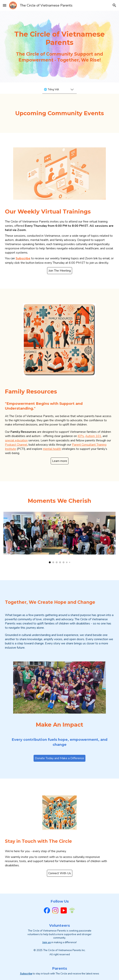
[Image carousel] (59, 538)
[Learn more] (60, 461)
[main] (59, 38)
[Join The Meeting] (60, 271)
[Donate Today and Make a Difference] (59, 758)
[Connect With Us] (60, 873)
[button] (5, 5)
